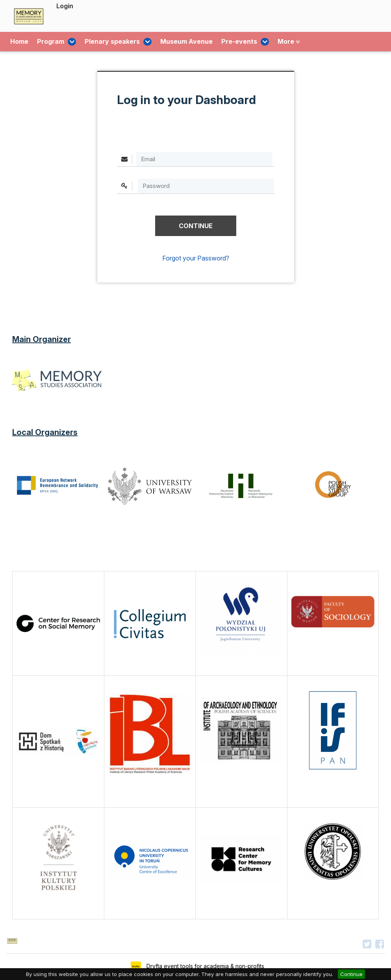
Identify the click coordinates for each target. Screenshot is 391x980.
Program (53, 42)
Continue (351, 974)
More (270, 42)
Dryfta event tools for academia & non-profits (205, 966)
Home (19, 42)
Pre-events (229, 42)
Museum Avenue (174, 42)
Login (65, 6)
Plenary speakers (109, 42)
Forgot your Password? (196, 258)
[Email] (204, 159)
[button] (196, 226)
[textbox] (206, 186)
